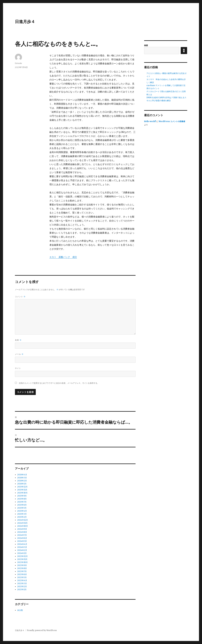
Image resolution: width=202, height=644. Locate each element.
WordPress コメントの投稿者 (172, 121)
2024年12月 (23, 520)
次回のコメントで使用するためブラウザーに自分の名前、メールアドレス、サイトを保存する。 (59, 383)
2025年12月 (22, 487)
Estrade (18, 63)
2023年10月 (22, 562)
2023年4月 (22, 580)
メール (19, 354)
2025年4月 (22, 511)
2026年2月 (22, 481)
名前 (18, 340)
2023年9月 (22, 565)
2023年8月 (22, 568)
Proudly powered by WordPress (42, 630)
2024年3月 (22, 547)
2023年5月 (22, 577)
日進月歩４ (25, 22)
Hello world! (150, 121)
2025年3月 (22, 514)
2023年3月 (22, 583)
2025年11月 (22, 490)
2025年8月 (22, 499)
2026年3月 (22, 478)
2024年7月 (22, 535)
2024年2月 (22, 550)
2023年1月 (22, 590)
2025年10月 (22, 493)
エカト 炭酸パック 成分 (63, 257)
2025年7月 (22, 502)
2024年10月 (23, 526)
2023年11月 (22, 559)
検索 (146, 45)
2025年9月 (22, 496)
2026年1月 (22, 484)
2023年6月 (22, 574)
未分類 (20, 610)
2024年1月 (22, 553)
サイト (18, 368)
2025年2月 (22, 517)
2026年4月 (22, 475)
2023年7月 (22, 571)
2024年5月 (22, 541)
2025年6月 (22, 505)
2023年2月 (22, 586)
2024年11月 (22, 523)
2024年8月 (22, 532)
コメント (20, 297)
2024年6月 (22, 538)
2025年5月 (22, 508)
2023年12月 (22, 556)
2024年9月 (22, 529)
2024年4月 (22, 544)
